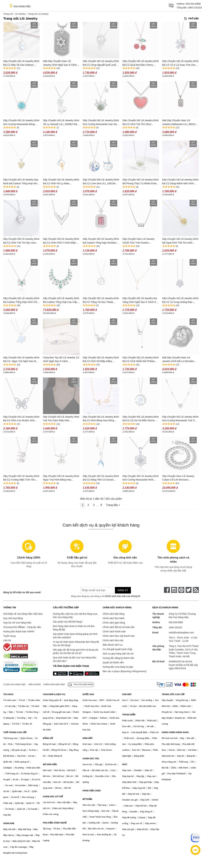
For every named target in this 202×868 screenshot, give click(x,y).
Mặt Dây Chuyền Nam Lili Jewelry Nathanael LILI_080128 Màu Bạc (180, 122)
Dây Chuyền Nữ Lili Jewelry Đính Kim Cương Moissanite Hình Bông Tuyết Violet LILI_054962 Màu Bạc (141, 478)
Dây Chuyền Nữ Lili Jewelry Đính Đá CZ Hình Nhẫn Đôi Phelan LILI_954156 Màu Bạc (141, 360)
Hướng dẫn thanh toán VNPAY (19, 632)
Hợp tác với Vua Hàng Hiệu (17, 623)
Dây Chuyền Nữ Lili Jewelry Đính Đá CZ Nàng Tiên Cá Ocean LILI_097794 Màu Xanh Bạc (101, 478)
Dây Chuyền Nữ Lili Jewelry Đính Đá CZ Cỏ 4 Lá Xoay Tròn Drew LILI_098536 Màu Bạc (180, 63)
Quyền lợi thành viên (113, 662)
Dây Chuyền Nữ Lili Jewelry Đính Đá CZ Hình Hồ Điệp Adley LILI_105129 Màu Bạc (101, 360)
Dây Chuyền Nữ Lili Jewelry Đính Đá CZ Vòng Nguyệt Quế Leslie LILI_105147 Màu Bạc (101, 63)
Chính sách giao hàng (114, 623)
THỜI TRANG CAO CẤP (15, 732)
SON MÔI (127, 694)
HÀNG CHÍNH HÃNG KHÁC (175, 732)
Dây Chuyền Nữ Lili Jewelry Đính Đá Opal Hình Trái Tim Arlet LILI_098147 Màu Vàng (180, 241)
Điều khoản (35, 685)
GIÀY (125, 764)
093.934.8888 (193, 4)
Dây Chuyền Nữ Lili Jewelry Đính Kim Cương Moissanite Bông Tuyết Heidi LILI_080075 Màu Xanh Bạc (21, 122)
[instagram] (174, 590)
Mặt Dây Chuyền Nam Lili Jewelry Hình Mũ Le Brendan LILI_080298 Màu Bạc (178, 360)
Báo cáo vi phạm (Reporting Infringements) (125, 671)
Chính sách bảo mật (113, 640)
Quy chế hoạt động (13, 618)
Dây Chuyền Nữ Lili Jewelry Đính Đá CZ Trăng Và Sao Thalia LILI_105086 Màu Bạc (101, 300)
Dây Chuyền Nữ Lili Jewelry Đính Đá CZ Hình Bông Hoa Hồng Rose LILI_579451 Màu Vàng (101, 419)
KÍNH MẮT (88, 738)
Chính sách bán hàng (114, 614)
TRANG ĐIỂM (129, 715)
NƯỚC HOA (88, 694)
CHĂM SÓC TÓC (91, 759)
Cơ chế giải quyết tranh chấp (117, 649)
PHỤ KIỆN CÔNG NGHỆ (55, 823)
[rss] (196, 590)
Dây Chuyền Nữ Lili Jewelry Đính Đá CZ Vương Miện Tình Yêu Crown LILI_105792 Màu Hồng (21, 478)
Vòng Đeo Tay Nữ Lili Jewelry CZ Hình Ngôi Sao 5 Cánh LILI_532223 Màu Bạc (61, 360)
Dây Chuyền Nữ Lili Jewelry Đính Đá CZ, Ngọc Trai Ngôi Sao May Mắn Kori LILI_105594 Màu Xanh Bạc (21, 360)
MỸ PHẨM (87, 799)
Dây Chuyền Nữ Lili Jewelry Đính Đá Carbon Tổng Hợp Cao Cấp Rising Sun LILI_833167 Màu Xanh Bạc (61, 300)
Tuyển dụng (9, 636)
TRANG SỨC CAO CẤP (173, 694)
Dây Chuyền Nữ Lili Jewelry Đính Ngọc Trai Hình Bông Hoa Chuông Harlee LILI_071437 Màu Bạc (61, 478)
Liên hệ (7, 640)
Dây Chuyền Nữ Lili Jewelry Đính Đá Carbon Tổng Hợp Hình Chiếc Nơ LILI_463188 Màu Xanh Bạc (21, 300)
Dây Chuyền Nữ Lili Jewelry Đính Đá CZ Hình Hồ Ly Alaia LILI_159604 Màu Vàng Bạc (61, 182)
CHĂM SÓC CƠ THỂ (53, 797)
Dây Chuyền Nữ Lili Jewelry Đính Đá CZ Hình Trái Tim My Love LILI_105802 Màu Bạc (21, 241)
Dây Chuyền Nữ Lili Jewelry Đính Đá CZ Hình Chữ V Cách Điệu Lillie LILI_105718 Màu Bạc (61, 241)
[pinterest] (181, 590)
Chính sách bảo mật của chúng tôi (122, 596)
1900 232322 (195, 7)
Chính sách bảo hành (114, 618)
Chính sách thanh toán (114, 632)
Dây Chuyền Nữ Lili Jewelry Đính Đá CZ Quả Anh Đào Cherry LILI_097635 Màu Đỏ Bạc (141, 63)
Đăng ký (123, 590)
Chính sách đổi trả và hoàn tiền (119, 627)
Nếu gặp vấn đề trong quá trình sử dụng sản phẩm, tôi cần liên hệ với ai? (76, 651)
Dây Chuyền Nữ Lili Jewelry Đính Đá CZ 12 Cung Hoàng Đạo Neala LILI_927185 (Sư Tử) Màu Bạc (180, 300)
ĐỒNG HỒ (48, 738)
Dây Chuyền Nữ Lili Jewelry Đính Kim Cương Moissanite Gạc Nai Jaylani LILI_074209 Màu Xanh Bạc (101, 122)
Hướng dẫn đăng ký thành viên (118, 658)
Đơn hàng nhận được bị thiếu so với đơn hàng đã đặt (74, 628)
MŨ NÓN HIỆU (50, 764)
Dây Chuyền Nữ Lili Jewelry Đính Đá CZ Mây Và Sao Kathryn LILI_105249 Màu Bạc (21, 63)
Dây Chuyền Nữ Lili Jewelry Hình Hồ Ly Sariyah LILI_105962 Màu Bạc (61, 122)
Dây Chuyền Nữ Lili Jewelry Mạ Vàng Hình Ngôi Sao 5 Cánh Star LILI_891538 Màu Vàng (141, 300)
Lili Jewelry (20, 14)
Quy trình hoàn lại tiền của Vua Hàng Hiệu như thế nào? (75, 659)
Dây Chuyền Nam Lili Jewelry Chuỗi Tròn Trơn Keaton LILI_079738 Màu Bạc (139, 241)
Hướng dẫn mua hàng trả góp (118, 667)
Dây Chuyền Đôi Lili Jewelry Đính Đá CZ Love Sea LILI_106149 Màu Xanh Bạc (101, 182)
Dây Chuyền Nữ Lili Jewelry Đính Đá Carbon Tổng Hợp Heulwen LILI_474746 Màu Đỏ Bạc (101, 241)
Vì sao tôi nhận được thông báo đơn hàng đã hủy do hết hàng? (76, 644)
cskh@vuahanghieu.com (181, 632)
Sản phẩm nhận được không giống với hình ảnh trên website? (75, 636)
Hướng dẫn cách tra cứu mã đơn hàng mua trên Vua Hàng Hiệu (75, 616)
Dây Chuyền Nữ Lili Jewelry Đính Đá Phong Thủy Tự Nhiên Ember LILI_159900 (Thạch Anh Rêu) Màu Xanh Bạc (141, 182)
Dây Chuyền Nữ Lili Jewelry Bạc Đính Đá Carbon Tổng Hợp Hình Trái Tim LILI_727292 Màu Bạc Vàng (21, 182)
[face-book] (167, 590)
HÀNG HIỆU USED (92, 791)
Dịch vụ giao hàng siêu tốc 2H (118, 654)
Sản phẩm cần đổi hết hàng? (68, 622)
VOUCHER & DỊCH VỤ (54, 694)
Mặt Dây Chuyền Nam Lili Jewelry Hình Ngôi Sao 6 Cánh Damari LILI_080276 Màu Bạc (60, 63)
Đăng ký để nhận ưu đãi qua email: (22, 592)
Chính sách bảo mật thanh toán (119, 636)
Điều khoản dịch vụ (113, 645)
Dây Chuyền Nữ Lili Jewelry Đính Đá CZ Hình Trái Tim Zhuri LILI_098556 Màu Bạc (141, 122)
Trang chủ (8, 14)
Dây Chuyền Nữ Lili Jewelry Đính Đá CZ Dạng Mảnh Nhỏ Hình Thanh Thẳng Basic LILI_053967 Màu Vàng (180, 182)
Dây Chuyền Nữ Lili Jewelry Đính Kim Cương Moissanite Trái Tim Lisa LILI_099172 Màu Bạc (180, 419)
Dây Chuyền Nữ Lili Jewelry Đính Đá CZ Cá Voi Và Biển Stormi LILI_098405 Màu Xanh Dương (141, 419)
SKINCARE (9, 823)
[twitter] (189, 590)
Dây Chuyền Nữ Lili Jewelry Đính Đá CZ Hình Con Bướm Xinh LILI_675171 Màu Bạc (21, 419)
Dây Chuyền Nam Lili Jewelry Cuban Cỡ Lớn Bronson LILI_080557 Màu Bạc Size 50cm (180, 478)
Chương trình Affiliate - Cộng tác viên (22, 627)
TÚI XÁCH (8, 694)
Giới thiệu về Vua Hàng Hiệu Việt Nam (23, 614)
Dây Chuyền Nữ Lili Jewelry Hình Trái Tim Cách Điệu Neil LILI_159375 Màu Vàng (61, 419)
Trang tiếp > (113, 505)
